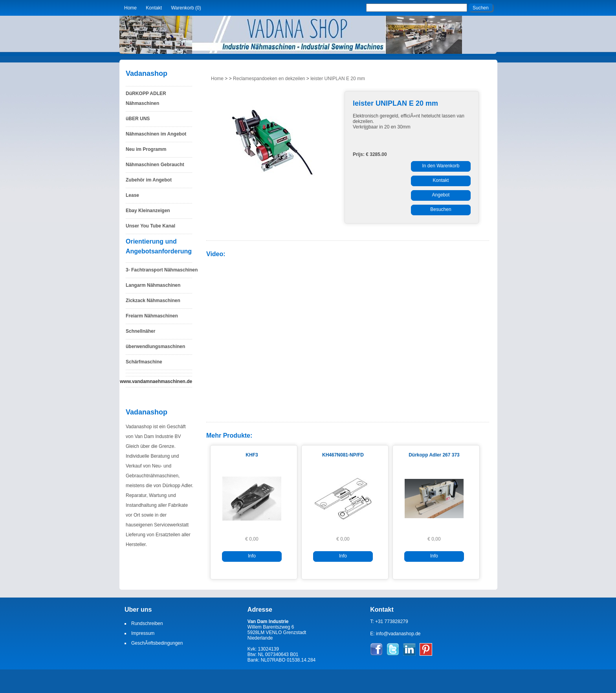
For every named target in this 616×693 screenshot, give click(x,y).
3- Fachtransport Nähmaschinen (162, 270)
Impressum (143, 633)
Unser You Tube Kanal (150, 226)
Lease (132, 195)
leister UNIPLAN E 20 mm (338, 79)
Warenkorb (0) (186, 8)
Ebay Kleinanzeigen (148, 211)
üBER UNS (138, 119)
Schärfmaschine (144, 362)
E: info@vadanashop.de (395, 634)
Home (130, 8)
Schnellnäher (140, 331)
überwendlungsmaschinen (155, 346)
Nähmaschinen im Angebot (156, 134)
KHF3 (252, 455)
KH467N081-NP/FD (343, 455)
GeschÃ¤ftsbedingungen (157, 643)
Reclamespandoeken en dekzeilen (269, 79)
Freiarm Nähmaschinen (152, 316)
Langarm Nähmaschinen (153, 285)
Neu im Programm (146, 149)
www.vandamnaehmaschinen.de (156, 381)
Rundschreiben (147, 623)
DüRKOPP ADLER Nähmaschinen (146, 98)
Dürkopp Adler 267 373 (434, 455)
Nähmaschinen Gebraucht (155, 165)
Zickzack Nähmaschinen (153, 301)
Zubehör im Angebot (149, 180)
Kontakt (154, 8)
